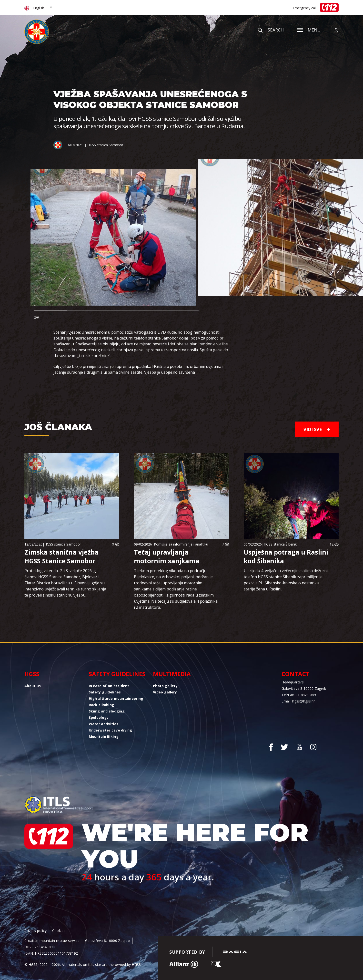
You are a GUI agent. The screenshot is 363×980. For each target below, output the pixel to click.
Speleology (99, 717)
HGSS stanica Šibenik (280, 544)
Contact (296, 674)
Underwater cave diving (111, 730)
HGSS (32, 674)
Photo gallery (165, 686)
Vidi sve (317, 429)
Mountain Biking (104, 737)
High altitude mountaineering (116, 698)
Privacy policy (35, 931)
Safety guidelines (117, 674)
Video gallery (165, 692)
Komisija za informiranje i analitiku (181, 544)
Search (271, 30)
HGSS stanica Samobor (105, 145)
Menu (309, 30)
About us (33, 686)
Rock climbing (102, 705)
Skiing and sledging (107, 711)
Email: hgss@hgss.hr (298, 701)
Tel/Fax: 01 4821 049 (299, 695)
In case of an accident (109, 686)
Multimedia (172, 674)
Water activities (104, 724)
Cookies (59, 931)
